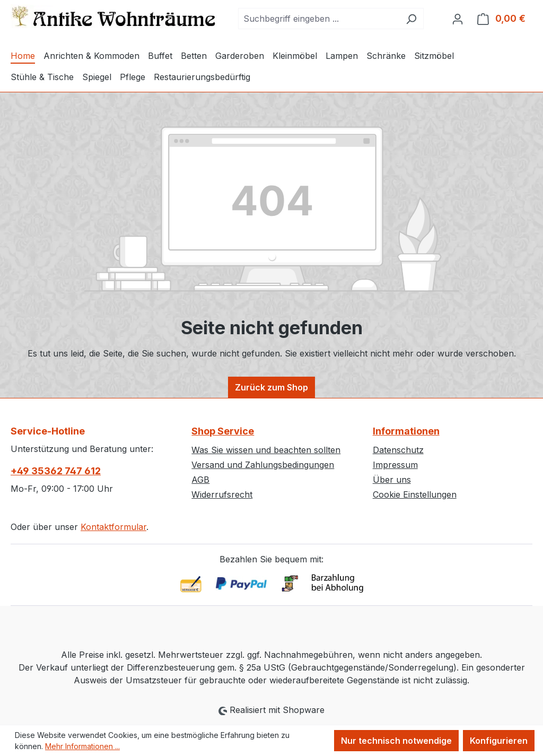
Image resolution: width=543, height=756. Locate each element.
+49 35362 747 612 (56, 471)
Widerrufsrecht (222, 494)
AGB (200, 480)
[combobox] (319, 19)
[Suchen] (411, 19)
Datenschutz (398, 450)
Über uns (392, 480)
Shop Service (223, 431)
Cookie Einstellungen (415, 494)
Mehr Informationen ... (82, 746)
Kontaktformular (113, 527)
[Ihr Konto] (458, 19)
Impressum (395, 465)
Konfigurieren (499, 741)
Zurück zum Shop (271, 387)
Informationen (406, 431)
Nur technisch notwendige (396, 741)
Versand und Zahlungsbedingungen (263, 465)
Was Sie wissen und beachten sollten (266, 450)
